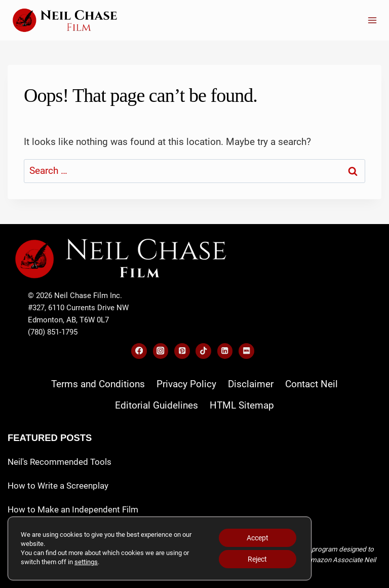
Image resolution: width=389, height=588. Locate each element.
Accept (258, 538)
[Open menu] (372, 20)
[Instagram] (161, 351)
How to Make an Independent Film (73, 509)
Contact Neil (312, 384)
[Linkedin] (225, 351)
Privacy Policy (186, 384)
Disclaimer (251, 384)
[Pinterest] (182, 351)
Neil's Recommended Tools (60, 462)
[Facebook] (139, 351)
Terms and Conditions (98, 384)
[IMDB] (246, 351)
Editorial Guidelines (157, 405)
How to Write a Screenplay (58, 486)
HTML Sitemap (242, 405)
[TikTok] (203, 351)
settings (86, 562)
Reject (257, 559)
